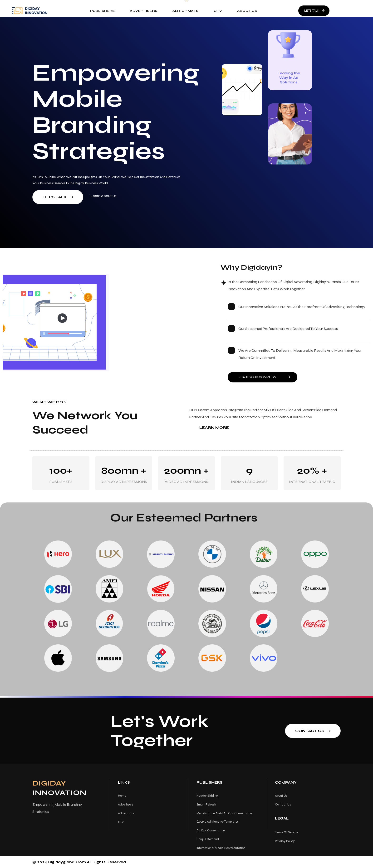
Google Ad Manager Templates (218, 822)
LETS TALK (314, 11)
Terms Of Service (287, 832)
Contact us (313, 731)
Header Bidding (207, 796)
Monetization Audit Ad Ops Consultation (224, 813)
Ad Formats (186, 11)
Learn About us (103, 196)
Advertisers (144, 11)
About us (247, 11)
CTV (218, 11)
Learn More (214, 427)
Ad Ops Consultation (211, 830)
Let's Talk (58, 197)
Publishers (103, 11)
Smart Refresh (206, 805)
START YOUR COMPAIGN (265, 377)
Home (122, 796)
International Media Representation (221, 848)
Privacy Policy (285, 841)
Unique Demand (208, 839)
